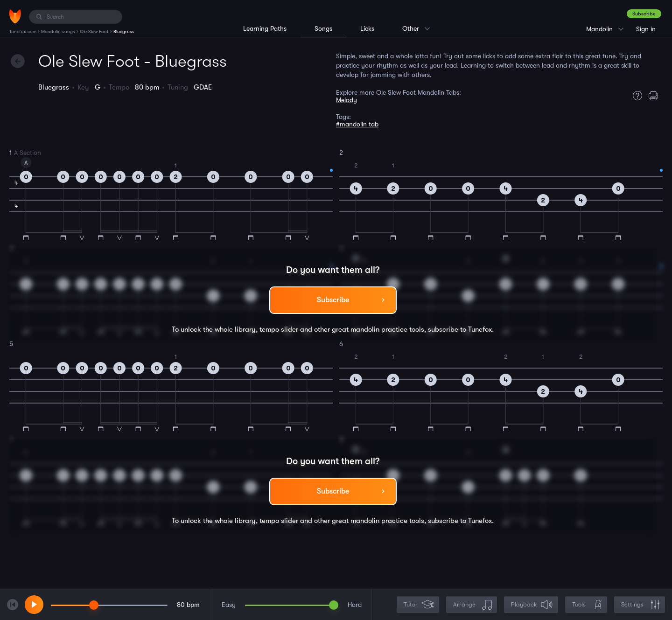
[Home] (15, 16)
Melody (346, 100)
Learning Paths (265, 28)
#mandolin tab (357, 124)
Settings (640, 605)
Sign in (646, 29)
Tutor (419, 605)
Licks (367, 28)
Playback (532, 605)
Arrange (472, 605)
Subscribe (644, 14)
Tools (587, 605)
